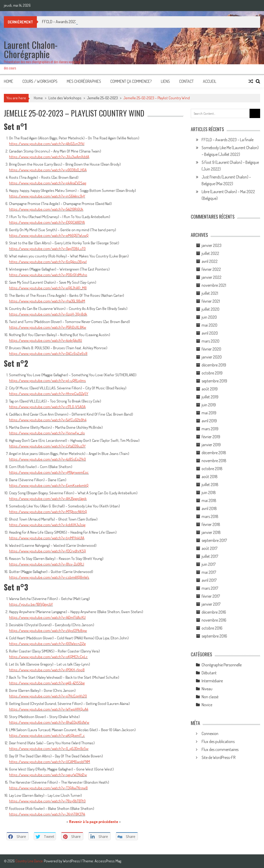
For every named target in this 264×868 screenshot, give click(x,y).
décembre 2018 (214, 453)
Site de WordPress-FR (218, 757)
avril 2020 (210, 333)
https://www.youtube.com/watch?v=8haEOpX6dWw (49, 722)
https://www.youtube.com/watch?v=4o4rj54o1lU (46, 340)
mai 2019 (209, 413)
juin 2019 (209, 405)
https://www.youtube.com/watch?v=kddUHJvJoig (47, 525)
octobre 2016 (212, 628)
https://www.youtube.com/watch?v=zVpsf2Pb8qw (48, 630)
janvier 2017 (211, 604)
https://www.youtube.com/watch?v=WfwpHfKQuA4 (49, 709)
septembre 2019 (214, 381)
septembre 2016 (214, 636)
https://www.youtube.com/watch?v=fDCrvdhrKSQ (47, 551)
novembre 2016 (214, 620)
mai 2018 (209, 500)
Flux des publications (218, 741)
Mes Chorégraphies (84, 81)
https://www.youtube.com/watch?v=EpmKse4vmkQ (49, 485)
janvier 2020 (212, 357)
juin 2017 (209, 564)
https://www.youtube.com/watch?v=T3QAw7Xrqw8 (48, 788)
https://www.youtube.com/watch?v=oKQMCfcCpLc (48, 657)
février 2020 (211, 349)
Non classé (210, 697)
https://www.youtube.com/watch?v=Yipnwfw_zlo (47, 433)
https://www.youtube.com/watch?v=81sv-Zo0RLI (47, 564)
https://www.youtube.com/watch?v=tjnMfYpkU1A (47, 538)
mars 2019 (210, 429)
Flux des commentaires (220, 749)
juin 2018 (209, 493)
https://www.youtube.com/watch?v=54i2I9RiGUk (46, 209)
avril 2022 (210, 261)
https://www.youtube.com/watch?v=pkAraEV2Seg (48, 183)
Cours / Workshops (40, 81)
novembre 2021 (214, 285)
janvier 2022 (212, 277)
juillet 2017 (210, 556)
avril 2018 (209, 508)
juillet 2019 (210, 397)
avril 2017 (209, 580)
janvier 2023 (212, 245)
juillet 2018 (210, 485)
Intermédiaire (212, 681)
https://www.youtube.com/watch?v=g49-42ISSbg (47, 683)
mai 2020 (209, 325)
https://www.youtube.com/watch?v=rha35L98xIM (47, 301)
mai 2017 (209, 572)
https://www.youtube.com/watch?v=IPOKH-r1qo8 (47, 670)
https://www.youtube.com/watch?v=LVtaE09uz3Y (47, 446)
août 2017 (209, 548)
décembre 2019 (214, 365)
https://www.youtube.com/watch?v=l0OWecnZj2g (47, 644)
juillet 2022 (210, 253)
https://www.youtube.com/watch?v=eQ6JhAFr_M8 (48, 288)
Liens (165, 81)
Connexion (210, 733)
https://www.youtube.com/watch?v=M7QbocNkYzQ (48, 512)
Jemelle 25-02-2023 (102, 98)
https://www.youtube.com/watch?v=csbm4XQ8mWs (49, 577)
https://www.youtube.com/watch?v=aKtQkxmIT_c (47, 735)
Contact (186, 81)
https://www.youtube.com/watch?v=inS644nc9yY (47, 196)
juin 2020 (209, 317)
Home (9, 81)
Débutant (209, 673)
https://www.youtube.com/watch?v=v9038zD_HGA (48, 170)
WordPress (72, 861)
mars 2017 (210, 588)
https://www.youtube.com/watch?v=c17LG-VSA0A (47, 407)
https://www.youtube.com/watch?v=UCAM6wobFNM (49, 762)
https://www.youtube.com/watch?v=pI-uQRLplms (47, 381)
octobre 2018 (212, 469)
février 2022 (211, 269)
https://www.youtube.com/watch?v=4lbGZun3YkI (47, 144)
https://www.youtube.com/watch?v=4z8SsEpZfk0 (47, 459)
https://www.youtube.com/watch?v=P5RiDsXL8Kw (48, 327)
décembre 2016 (214, 612)
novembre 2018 (214, 461)
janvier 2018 (211, 532)
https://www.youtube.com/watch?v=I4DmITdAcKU (47, 617)
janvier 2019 (211, 445)
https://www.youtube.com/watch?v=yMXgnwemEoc (49, 472)
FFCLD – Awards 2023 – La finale (228, 140)
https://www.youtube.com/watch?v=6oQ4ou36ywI (48, 262)
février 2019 (211, 437)
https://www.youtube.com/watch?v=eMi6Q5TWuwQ (49, 235)
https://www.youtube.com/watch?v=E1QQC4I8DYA (47, 222)
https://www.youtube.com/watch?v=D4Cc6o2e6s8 (48, 354)
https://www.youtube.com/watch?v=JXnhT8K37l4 (47, 814)
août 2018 (210, 477)
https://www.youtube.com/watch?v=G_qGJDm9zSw (49, 749)
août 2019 (210, 389)
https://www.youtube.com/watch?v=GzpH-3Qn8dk (48, 314)
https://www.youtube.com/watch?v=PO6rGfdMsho (48, 275)
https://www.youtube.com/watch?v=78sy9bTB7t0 (47, 801)
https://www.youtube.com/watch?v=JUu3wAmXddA (49, 157)
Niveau (207, 689)
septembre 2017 (214, 540)
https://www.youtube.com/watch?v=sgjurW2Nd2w (48, 775)
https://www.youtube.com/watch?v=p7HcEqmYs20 (48, 696)
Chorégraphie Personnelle (222, 665)
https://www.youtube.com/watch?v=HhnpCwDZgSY (49, 394)
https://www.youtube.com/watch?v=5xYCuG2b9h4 (48, 420)
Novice (207, 705)
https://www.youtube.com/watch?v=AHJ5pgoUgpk (48, 499)
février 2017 (211, 596)
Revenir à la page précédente (94, 822)
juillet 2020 (211, 309)
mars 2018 (210, 516)
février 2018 (211, 524)
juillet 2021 (210, 293)
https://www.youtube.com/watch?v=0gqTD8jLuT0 (47, 249)
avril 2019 (209, 421)
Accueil (210, 81)
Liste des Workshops (65, 98)
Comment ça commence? (131, 81)
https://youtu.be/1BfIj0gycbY (31, 604)
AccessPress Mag (108, 861)
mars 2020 (211, 341)
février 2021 (211, 301)
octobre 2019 (212, 373)
